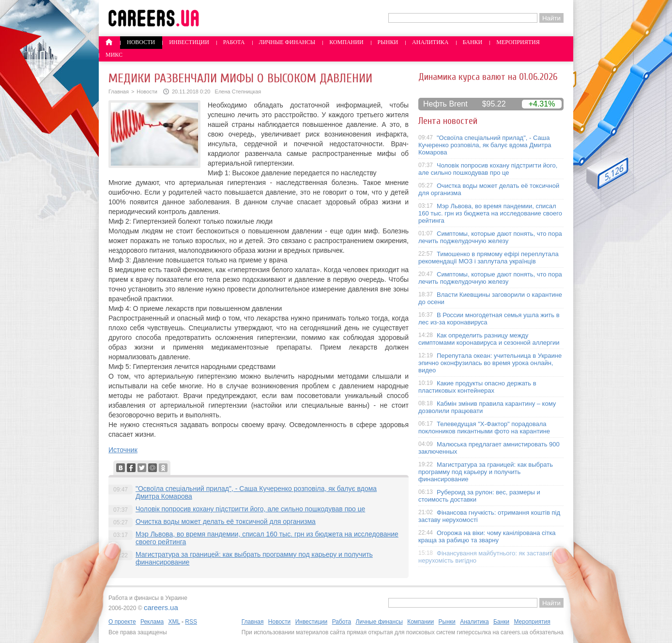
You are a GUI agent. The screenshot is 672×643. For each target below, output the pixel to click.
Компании (346, 42)
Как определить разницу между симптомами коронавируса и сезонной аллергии (489, 339)
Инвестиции (189, 42)
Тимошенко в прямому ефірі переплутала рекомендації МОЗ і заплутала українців (489, 258)
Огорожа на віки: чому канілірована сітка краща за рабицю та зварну (487, 536)
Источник (123, 450)
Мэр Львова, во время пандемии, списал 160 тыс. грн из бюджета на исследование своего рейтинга (490, 213)
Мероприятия (518, 42)
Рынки (388, 42)
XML (174, 622)
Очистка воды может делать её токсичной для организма (226, 521)
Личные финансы (287, 42)
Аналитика (430, 42)
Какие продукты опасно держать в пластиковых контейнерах (477, 387)
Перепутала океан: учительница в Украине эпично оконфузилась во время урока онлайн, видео (490, 363)
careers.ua (161, 607)
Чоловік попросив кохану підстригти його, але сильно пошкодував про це (250, 509)
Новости (141, 42)
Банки (473, 42)
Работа (234, 42)
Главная (119, 92)
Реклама (152, 622)
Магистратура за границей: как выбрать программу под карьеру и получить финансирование (486, 472)
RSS (191, 622)
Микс (114, 55)
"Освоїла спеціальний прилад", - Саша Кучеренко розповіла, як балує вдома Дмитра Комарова (485, 145)
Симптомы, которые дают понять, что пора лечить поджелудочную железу (490, 237)
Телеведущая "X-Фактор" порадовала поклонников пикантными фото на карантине (484, 428)
